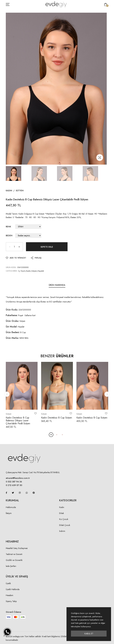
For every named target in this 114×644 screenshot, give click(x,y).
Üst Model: (12, 327)
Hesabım (9, 595)
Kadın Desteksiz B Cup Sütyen (57, 418)
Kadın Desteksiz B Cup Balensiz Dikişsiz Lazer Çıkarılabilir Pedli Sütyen (18, 420)
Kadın (9, 191)
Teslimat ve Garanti (14, 554)
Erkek (62, 513)
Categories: (12, 271)
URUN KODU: (11, 267)
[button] (7, 394)
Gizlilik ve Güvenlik (14, 560)
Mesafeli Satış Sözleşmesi (17, 548)
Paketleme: (12, 315)
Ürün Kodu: (12, 310)
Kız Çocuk (64, 519)
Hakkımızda (11, 507)
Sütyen (20, 191)
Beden (9, 236)
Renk (8, 227)
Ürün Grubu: (12, 321)
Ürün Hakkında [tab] (57, 285)
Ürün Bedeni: (13, 332)
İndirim (62, 531)
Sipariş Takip (11, 601)
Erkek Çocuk (65, 525)
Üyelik (8, 583)
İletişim (9, 513)
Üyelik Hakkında (13, 589)
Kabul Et (89, 634)
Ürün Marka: (12, 338)
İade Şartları (11, 566)
